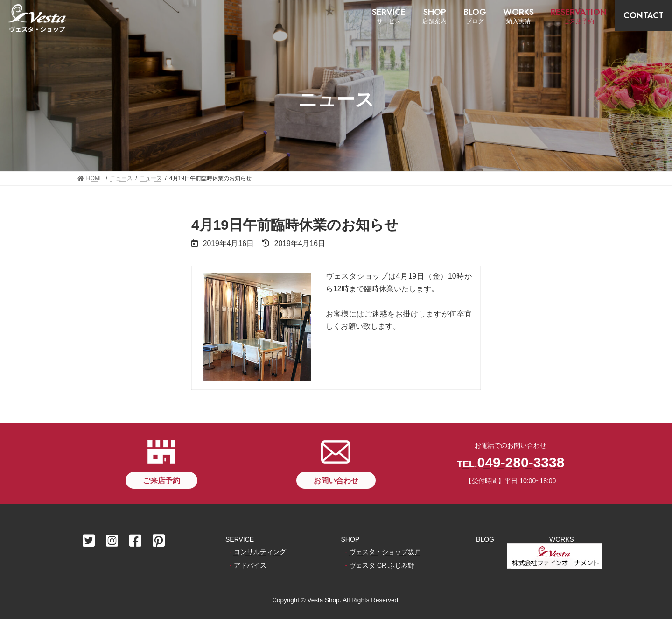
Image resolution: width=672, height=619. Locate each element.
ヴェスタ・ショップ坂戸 (385, 552)
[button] (161, 480)
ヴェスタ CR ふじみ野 (382, 566)
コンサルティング (260, 552)
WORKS (562, 539)
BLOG (485, 539)
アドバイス (250, 566)
